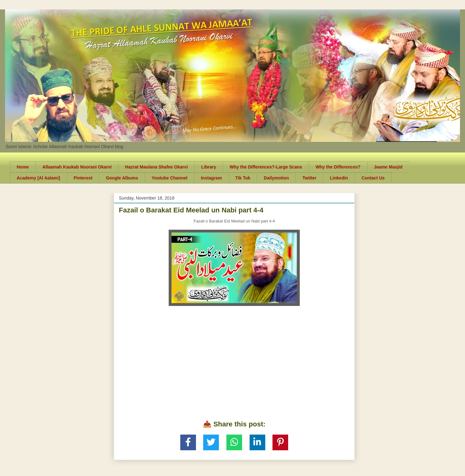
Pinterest (83, 178)
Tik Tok (243, 178)
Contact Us (373, 178)
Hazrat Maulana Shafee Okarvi (156, 167)
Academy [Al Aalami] (38, 178)
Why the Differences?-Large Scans (266, 167)
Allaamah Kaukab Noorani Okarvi (77, 167)
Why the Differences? (338, 167)
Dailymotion (276, 178)
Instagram (211, 178)
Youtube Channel (170, 178)
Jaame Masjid (388, 167)
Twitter (309, 178)
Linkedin (339, 178)
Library (209, 167)
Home (23, 167)
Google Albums (122, 178)
